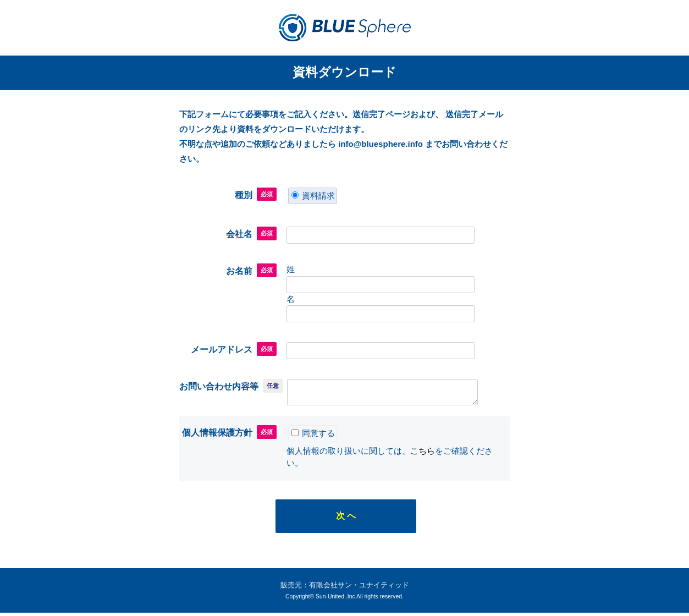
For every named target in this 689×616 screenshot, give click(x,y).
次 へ (346, 519)
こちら (423, 454)
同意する (313, 436)
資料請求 (313, 196)
